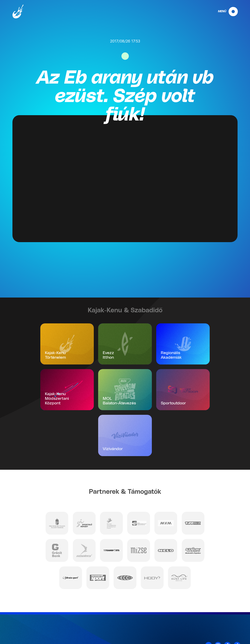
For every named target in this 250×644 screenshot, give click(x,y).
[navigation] (224, 12)
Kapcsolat (232, 609)
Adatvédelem (230, 615)
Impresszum (230, 621)
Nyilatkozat (231, 627)
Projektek (233, 633)
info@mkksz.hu (48, 632)
